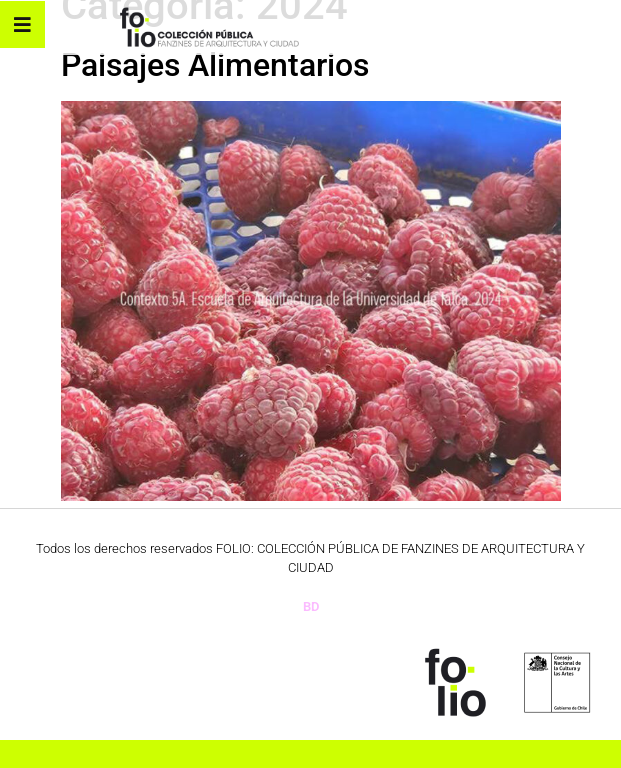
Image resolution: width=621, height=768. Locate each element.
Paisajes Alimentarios (215, 65)
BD (311, 606)
